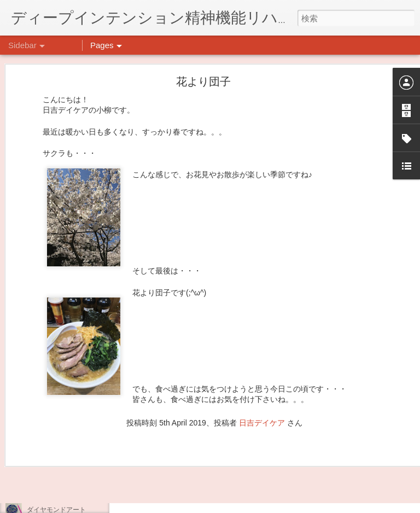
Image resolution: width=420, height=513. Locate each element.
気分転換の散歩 (50, 460)
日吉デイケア (262, 369)
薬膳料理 (40, 485)
